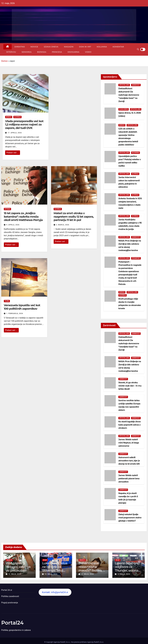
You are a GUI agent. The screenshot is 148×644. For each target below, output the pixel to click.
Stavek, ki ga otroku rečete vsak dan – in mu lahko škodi (130, 386)
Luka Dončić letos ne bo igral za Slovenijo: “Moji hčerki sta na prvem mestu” (55, 571)
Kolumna (102, 47)
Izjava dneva (51, 47)
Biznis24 (42, 52)
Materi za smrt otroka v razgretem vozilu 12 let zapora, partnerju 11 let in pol (74, 217)
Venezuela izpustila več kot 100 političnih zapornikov (22, 307)
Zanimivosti (136, 85)
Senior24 (27, 52)
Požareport (136, 258)
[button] (138, 49)
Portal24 (12, 623)
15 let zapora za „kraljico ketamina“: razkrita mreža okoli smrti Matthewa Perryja (23, 217)
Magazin (69, 47)
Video (88, 52)
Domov (4, 61)
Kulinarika (136, 153)
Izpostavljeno (124, 85)
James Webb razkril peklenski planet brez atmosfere (129, 479)
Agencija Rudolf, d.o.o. (95, 642)
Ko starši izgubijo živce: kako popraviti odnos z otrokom (130, 425)
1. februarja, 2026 (15, 313)
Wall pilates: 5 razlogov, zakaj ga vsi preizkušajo (18, 567)
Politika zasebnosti (10, 596)
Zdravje (9, 560)
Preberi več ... (13, 153)
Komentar (118, 47)
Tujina (7, 301)
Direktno (20, 47)
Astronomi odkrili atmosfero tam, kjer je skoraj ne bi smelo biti (129, 461)
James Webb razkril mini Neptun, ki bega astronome (129, 443)
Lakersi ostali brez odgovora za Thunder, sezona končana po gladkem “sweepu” (128, 571)
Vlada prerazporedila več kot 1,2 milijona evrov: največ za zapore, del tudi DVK (24, 125)
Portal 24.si (7, 590)
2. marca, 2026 (63, 225)
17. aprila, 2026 (15, 133)
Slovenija (17, 117)
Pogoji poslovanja (10, 603)
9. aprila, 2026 (13, 225)
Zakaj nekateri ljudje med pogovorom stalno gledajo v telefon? (130, 518)
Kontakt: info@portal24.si (55, 592)
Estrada (7, 209)
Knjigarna (73, 52)
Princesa (57, 52)
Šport (45, 560)
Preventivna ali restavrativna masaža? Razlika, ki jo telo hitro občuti (92, 569)
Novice (34, 47)
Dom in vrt (85, 47)
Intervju (11, 52)
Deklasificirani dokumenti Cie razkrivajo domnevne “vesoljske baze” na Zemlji (129, 95)
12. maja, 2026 (15, 574)
